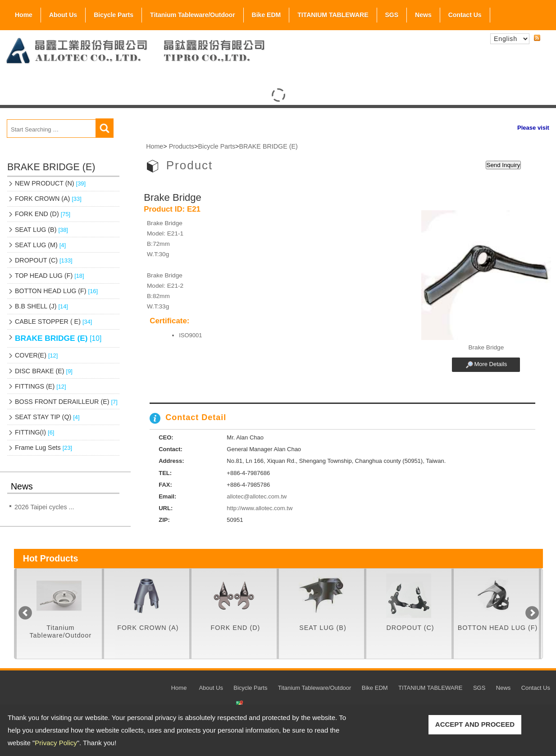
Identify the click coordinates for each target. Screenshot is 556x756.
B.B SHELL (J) (41, 306)
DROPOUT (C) (44, 260)
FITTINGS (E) (41, 386)
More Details (490, 364)
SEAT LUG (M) (40, 245)
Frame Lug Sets (43, 448)
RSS (537, 38)
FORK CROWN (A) (48, 199)
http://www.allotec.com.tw (260, 508)
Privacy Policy (56, 743)
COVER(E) (36, 355)
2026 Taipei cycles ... (44, 507)
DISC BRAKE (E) (44, 371)
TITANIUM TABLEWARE (333, 15)
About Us (63, 13)
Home (24, 15)
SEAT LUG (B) (41, 230)
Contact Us (465, 15)
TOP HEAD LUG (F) (50, 276)
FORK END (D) (43, 214)
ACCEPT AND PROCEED (475, 724)
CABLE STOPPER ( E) (53, 321)
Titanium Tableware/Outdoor (193, 15)
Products (182, 146)
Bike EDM (267, 15)
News (423, 15)
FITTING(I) (34, 432)
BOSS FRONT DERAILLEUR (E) (66, 402)
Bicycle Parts (114, 13)
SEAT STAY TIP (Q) (47, 417)
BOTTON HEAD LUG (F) (56, 291)
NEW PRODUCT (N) (50, 183)
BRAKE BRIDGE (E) (58, 338)
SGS (392, 13)
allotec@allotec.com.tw (257, 496)
